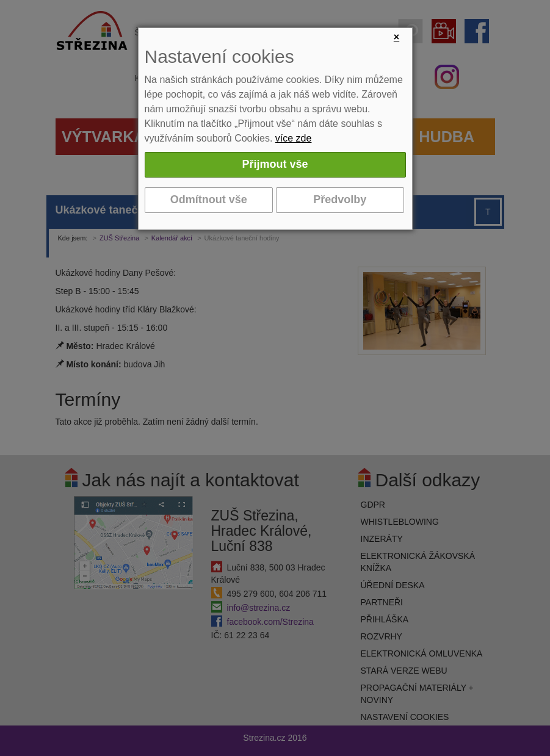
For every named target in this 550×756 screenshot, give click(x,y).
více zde (294, 138)
